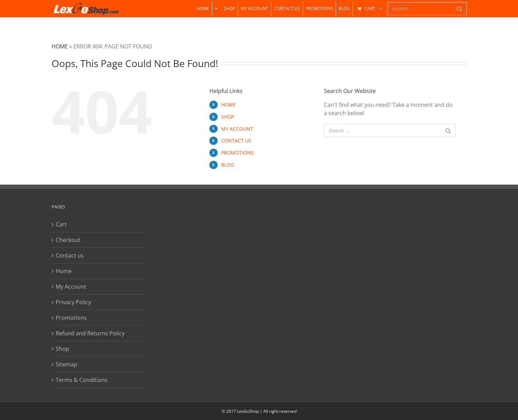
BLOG (228, 165)
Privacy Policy (73, 302)
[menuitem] (203, 9)
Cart (61, 224)
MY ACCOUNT (237, 129)
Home (60, 46)
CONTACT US (236, 141)
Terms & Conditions (82, 380)
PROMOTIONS (237, 153)
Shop (62, 349)
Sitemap (66, 364)
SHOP (228, 117)
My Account (71, 287)
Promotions (71, 318)
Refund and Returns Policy (90, 333)
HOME (228, 105)
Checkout (68, 240)
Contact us (70, 255)
